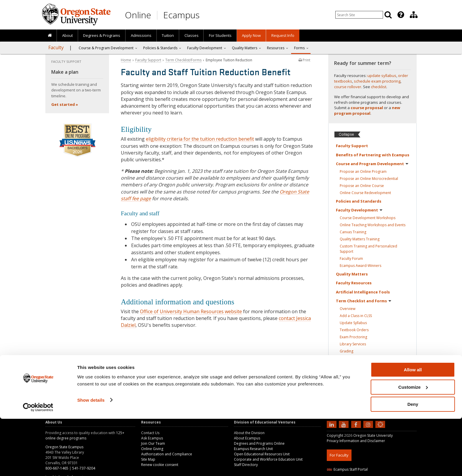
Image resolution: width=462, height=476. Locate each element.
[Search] (388, 15)
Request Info (283, 35)
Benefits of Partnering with (373, 155)
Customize (413, 444)
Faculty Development (205, 48)
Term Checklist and (364, 301)
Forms (299, 48)
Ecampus (181, 15)
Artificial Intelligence (363, 292)
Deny (413, 461)
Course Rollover (360, 365)
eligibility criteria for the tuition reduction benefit (200, 139)
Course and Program (372, 164)
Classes (192, 35)
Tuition (168, 35)
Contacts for (356, 389)
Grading (346, 351)
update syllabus (382, 75)
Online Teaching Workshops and (373, 225)
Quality (352, 274)
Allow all (413, 427)
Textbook (354, 330)
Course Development (368, 218)
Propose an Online (363, 171)
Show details (91, 457)
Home (126, 60)
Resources (276, 48)
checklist (379, 87)
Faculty (56, 47)
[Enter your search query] (359, 15)
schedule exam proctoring (377, 81)
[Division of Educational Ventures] (414, 15)
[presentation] (400, 15)
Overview (348, 309)
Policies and (359, 201)
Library (353, 344)
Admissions (141, 35)
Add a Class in (356, 316)
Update (353, 323)
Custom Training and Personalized (368, 249)
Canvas (353, 232)
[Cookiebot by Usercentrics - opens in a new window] (38, 464)
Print (304, 60)
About (67, 35)
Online (138, 15)
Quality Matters (360, 239)
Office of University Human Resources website (191, 311)
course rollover (348, 87)
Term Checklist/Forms (183, 60)
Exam (353, 337)
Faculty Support (148, 60)
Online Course (365, 193)
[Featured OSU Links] (401, 15)
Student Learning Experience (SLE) (373, 358)
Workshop (356, 372)
